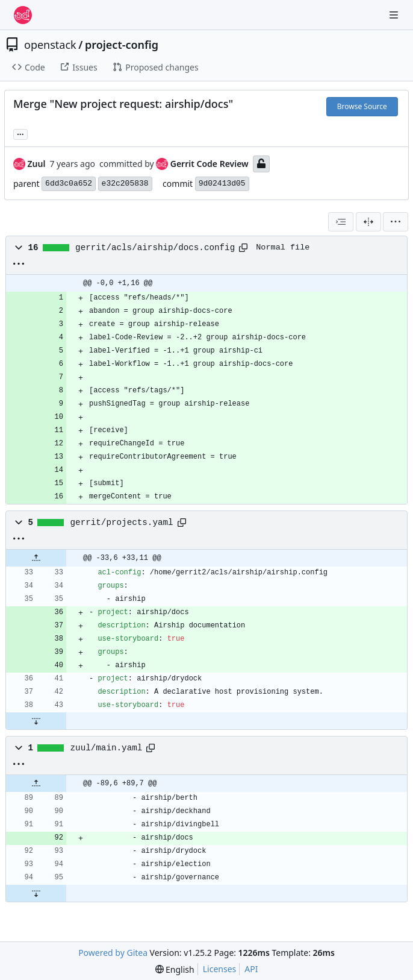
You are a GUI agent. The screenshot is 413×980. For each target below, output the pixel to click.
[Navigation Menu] (395, 15)
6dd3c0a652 (69, 184)
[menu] (396, 222)
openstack (50, 45)
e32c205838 (125, 184)
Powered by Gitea (113, 953)
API (251, 969)
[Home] (23, 15)
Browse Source (362, 106)
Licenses (220, 969)
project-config (122, 45)
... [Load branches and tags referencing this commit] (20, 133)
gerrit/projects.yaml (122, 523)
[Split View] (368, 222)
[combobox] (341, 222)
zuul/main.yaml (107, 748)
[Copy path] (243, 248)
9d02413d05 (222, 184)
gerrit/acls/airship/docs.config (155, 248)
